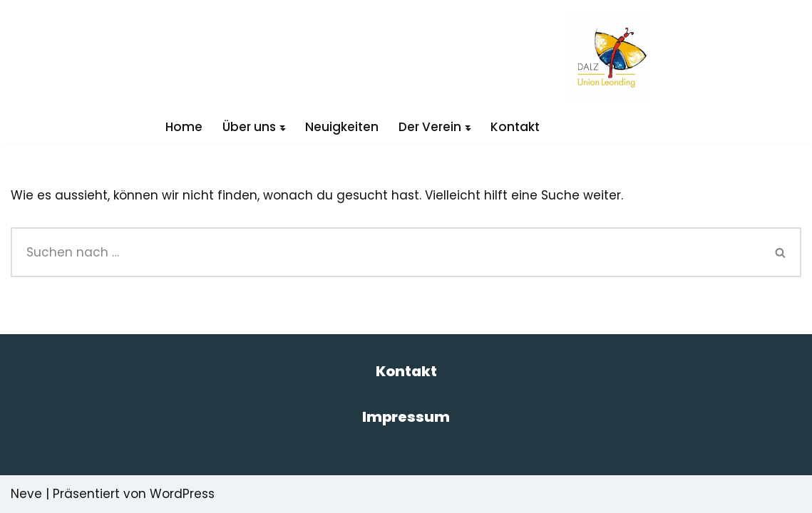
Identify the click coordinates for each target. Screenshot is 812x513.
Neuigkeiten (342, 127)
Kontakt (515, 127)
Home (184, 127)
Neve (26, 494)
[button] (282, 127)
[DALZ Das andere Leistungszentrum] (607, 56)
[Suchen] (386, 252)
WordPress (182, 494)
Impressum (406, 417)
